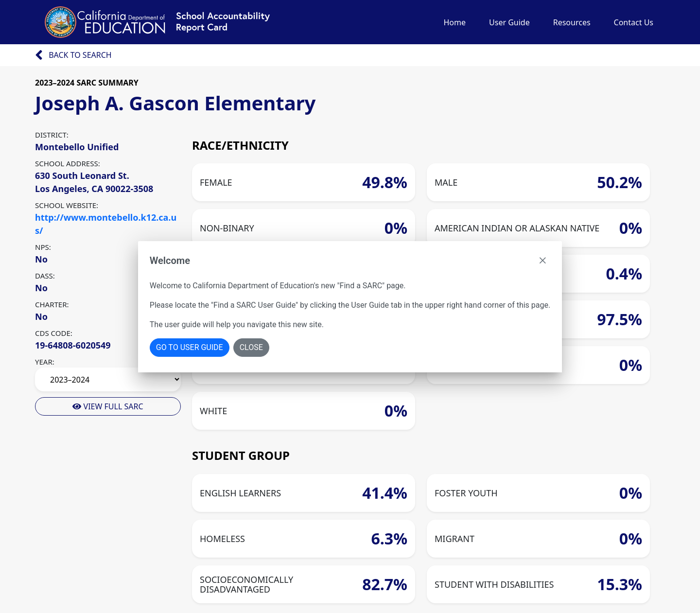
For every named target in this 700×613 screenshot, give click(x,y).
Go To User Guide (190, 347)
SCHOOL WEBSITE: (67, 205)
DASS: (45, 276)
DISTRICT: (52, 135)
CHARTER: (52, 304)
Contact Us (634, 22)
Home (455, 22)
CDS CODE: (54, 333)
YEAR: (45, 362)
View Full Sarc (108, 406)
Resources (572, 22)
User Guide (509, 22)
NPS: (43, 247)
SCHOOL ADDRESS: (68, 163)
